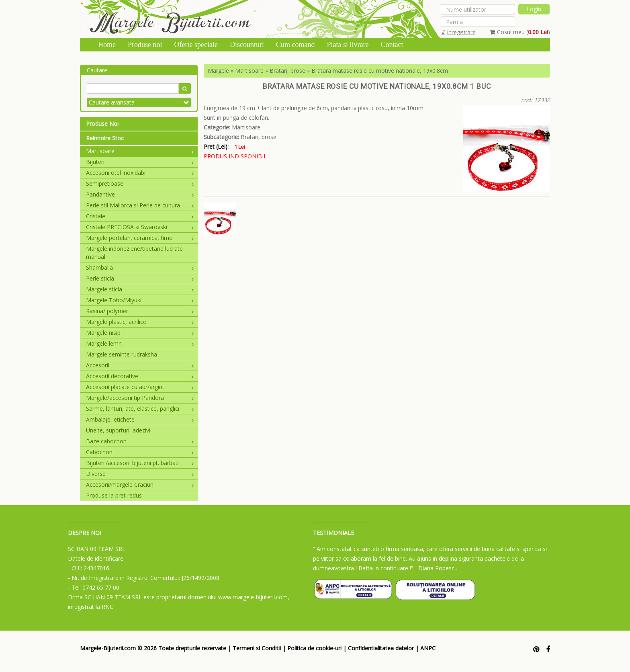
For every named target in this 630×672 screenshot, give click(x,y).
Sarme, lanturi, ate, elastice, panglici (140, 409)
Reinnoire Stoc (105, 138)
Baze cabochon (140, 441)
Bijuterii (140, 162)
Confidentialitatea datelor (381, 648)
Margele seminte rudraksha (122, 354)
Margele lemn (140, 343)
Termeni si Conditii (257, 648)
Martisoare (140, 151)
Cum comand (296, 45)
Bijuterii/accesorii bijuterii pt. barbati (140, 463)
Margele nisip (140, 333)
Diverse (140, 474)
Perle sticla (140, 278)
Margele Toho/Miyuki (140, 300)
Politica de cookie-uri (314, 648)
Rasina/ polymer (140, 311)
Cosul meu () (520, 32)
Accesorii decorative (140, 376)
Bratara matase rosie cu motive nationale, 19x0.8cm (380, 71)
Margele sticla (140, 289)
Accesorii (140, 365)
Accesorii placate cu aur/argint (140, 387)
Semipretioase (140, 183)
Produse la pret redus (114, 495)
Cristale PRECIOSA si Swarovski (140, 227)
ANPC (428, 648)
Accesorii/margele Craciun (140, 485)
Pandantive (140, 194)
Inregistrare (458, 32)
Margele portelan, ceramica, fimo (140, 238)
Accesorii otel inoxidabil (140, 173)
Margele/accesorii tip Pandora (140, 398)
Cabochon (140, 452)
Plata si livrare (348, 45)
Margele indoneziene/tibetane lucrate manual (134, 253)
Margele (218, 71)
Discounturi (247, 45)
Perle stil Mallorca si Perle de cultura (140, 205)
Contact (392, 45)
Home (107, 45)
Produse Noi (102, 124)
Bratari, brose (287, 71)
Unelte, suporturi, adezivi (118, 430)
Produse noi (145, 45)
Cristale (140, 216)
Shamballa (140, 267)
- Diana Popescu (436, 568)
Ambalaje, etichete (140, 419)
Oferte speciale (196, 45)
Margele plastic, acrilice (140, 322)
